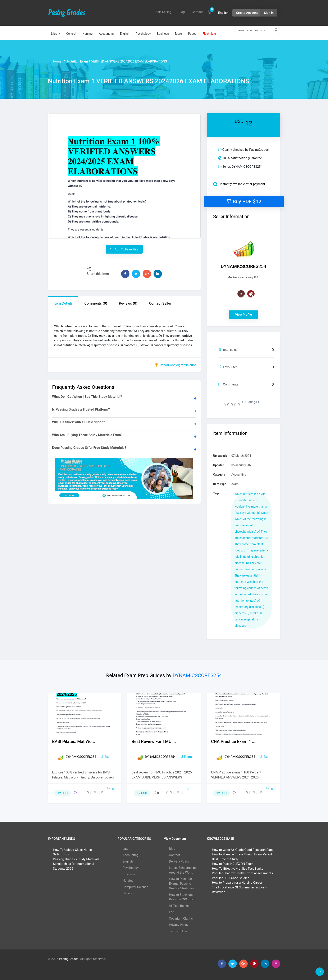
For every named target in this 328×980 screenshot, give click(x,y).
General (71, 34)
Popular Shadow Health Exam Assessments (242, 873)
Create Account (247, 13)
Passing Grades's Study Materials (76, 859)
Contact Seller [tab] (160, 303)
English (125, 34)
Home (57, 61)
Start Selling (163, 12)
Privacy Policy (179, 925)
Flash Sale (209, 34)
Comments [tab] (96, 303)
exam (106, 757)
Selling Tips (61, 854)
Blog (182, 12)
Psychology (143, 34)
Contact (197, 12)
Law (126, 849)
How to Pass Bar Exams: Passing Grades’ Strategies (182, 884)
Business (163, 34)
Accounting (106, 34)
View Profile (243, 315)
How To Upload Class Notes (72, 850)
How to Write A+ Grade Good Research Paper (243, 850)
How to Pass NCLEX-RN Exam (233, 864)
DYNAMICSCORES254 (197, 675)
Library (55, 34)
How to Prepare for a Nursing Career (237, 883)
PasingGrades (69, 959)
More (178, 34)
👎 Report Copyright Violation (175, 365)
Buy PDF (244, 201)
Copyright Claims (181, 919)
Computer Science (135, 887)
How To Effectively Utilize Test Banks (238, 869)
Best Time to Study (225, 859)
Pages (192, 34)
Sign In (269, 13)
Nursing (88, 34)
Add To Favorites (124, 249)
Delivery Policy (179, 861)
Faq (172, 912)
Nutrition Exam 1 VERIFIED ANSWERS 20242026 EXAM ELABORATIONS (117, 61)
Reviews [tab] (128, 303)
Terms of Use (178, 931)
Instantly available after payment (239, 184)
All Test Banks (179, 906)
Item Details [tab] (63, 303)
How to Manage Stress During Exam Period (242, 854)
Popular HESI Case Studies (231, 878)
